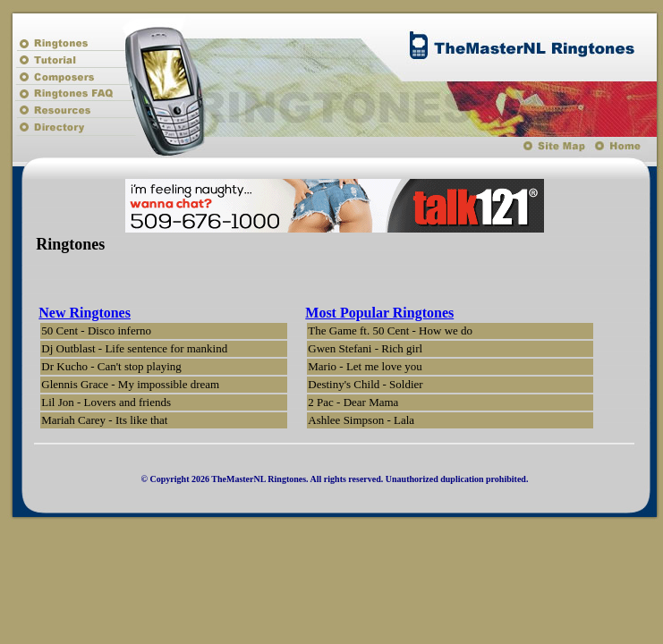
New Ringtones (85, 313)
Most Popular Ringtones (379, 313)
